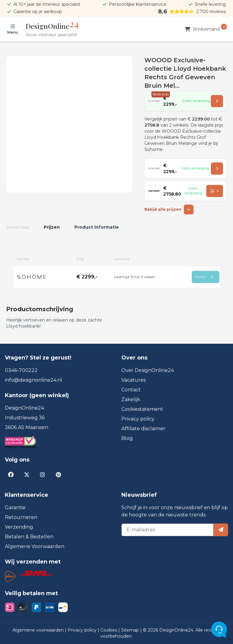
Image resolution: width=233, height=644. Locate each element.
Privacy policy (138, 419)
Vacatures (133, 380)
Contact (131, 390)
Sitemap (131, 630)
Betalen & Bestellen (29, 537)
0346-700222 (21, 370)
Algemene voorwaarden (39, 630)
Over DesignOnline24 (148, 370)
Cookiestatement (142, 409)
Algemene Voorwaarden (35, 546)
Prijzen (52, 227)
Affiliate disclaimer (143, 429)
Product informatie (97, 227)
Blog (127, 438)
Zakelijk (131, 399)
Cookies (109, 630)
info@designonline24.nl (34, 380)
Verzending (19, 527)
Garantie (15, 508)
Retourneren (21, 517)
